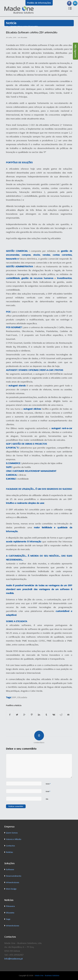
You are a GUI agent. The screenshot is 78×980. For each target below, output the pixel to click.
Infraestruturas (13, 883)
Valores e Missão (14, 839)
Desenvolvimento (14, 876)
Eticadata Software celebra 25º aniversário (32, 32)
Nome (48, 784)
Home (6, 26)
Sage (8, 919)
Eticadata (24, 38)
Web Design (11, 889)
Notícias (9, 852)
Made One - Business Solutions (47, 975)
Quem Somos (12, 833)
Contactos (10, 846)
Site (47, 799)
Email (48, 791)
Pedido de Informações (39, 3)
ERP (14, 697)
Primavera (10, 906)
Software (10, 870)
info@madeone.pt (14, 959)
